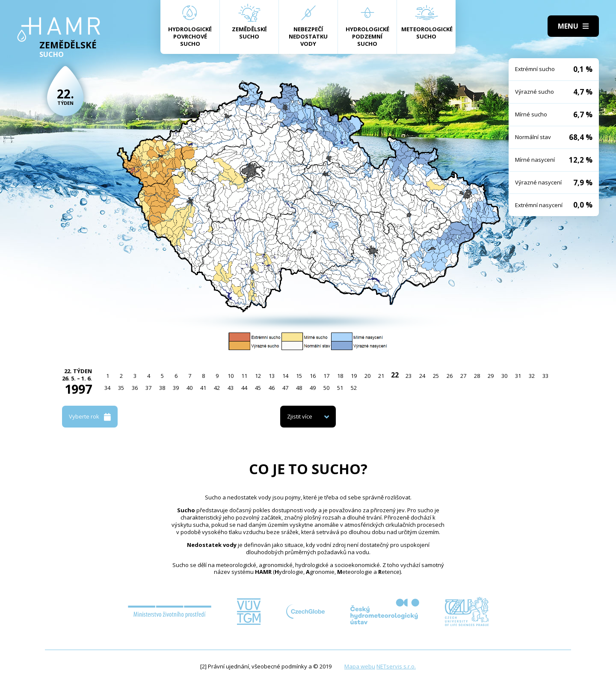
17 (326, 376)
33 (545, 376)
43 (231, 388)
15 (299, 376)
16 (313, 376)
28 (477, 376)
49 (313, 388)
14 (285, 376)
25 (436, 376)
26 (450, 376)
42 (217, 388)
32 (532, 376)
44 (244, 388)
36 (135, 388)
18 (340, 376)
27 (463, 376)
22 (395, 375)
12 (258, 376)
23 (409, 376)
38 (162, 388)
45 (258, 388)
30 (504, 376)
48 (299, 388)
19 (354, 376)
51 (340, 388)
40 (190, 388)
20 (367, 376)
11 (244, 376)
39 (176, 388)
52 (354, 388)
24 (422, 376)
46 (272, 388)
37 (148, 388)
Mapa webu (360, 666)
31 (518, 376)
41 (203, 388)
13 (272, 376)
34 (107, 388)
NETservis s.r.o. (396, 666)
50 (326, 388)
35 (121, 388)
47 (285, 388)
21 (381, 376)
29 (491, 376)
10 (231, 376)
